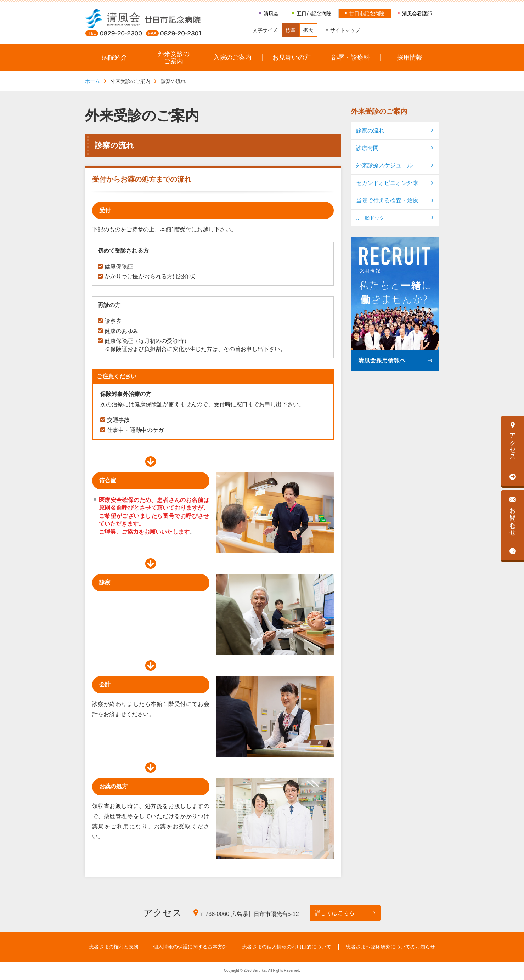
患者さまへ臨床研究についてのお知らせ (390, 947)
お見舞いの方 (292, 57)
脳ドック (374, 218)
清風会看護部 (417, 13)
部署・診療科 (351, 57)
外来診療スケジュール (384, 165)
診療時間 (367, 148)
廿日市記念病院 (367, 13)
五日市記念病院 (314, 13)
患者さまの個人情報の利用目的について (287, 947)
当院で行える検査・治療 (387, 200)
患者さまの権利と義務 (114, 947)
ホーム (92, 81)
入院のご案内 (232, 57)
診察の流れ (370, 131)
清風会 (271, 13)
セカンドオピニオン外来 (387, 183)
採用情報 (410, 57)
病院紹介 (114, 57)
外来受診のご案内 (174, 58)
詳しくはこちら (335, 913)
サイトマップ (345, 30)
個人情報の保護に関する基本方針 (190, 947)
